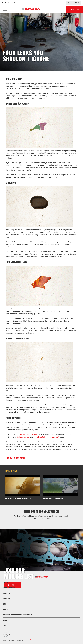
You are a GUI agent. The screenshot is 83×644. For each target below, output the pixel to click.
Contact (5, 620)
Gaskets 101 (6, 599)
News (5, 604)
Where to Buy (74, 3)
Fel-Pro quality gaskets (29, 435)
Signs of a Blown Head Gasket (53, 498)
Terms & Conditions (15, 639)
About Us (6, 609)
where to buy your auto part (48, 437)
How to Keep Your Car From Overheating (18, 498)
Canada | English (10, 3)
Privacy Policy (6, 639)
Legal (6, 626)
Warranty (34, 639)
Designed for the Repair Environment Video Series (17, 615)
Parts (6, 582)
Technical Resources (10, 588)
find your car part (23, 437)
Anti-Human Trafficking (25, 639)
